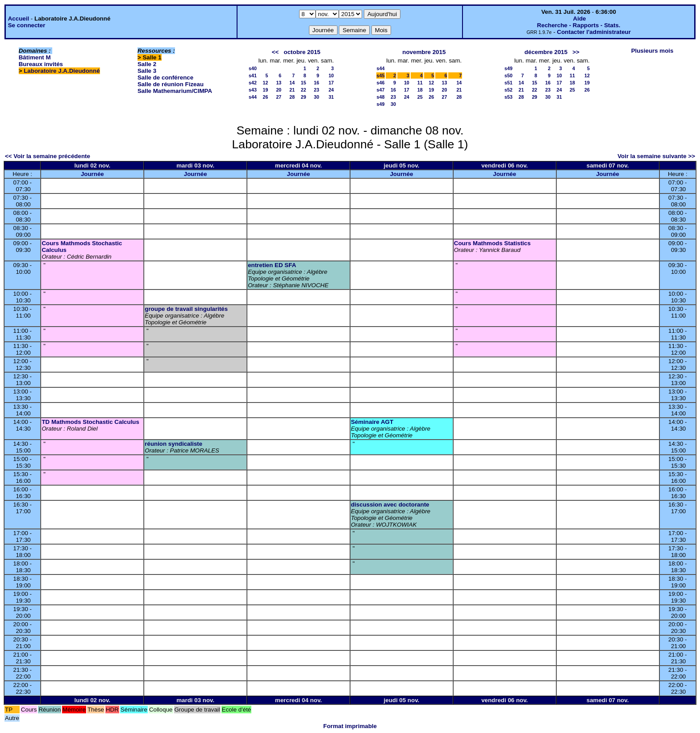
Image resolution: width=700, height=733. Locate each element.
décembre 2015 (546, 52)
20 (279, 90)
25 (420, 97)
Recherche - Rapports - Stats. (579, 25)
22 (304, 90)
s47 (381, 90)
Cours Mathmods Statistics (492, 243)
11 (420, 83)
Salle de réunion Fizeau (171, 84)
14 (292, 83)
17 (331, 83)
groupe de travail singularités (186, 309)
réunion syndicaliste (173, 444)
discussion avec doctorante (390, 505)
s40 (253, 68)
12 (265, 83)
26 (265, 97)
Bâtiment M (35, 57)
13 (279, 83)
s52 (508, 90)
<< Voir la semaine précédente (48, 156)
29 (304, 97)
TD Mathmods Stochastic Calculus (90, 422)
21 (292, 90)
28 (292, 97)
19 (265, 90)
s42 (253, 83)
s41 (253, 75)
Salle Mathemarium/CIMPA (175, 91)
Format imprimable (350, 726)
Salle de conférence (165, 77)
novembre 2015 (424, 52)
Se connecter (27, 25)
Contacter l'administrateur (594, 32)
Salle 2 (147, 64)
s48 (381, 97)
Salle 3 (147, 71)
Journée (92, 174)
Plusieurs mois (652, 51)
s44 (253, 97)
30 (317, 97)
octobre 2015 (302, 52)
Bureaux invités (41, 64)
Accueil (19, 19)
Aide (580, 19)
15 (304, 83)
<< (275, 52)
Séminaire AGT (372, 422)
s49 (381, 104)
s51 (508, 83)
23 (317, 90)
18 (420, 90)
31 (331, 97)
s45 (381, 75)
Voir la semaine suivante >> (656, 156)
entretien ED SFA (272, 265)
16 (317, 83)
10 (331, 75)
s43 (253, 90)
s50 (508, 75)
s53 (508, 97)
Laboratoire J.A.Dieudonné (62, 71)
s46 (381, 83)
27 (279, 97)
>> (576, 52)
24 (331, 90)
